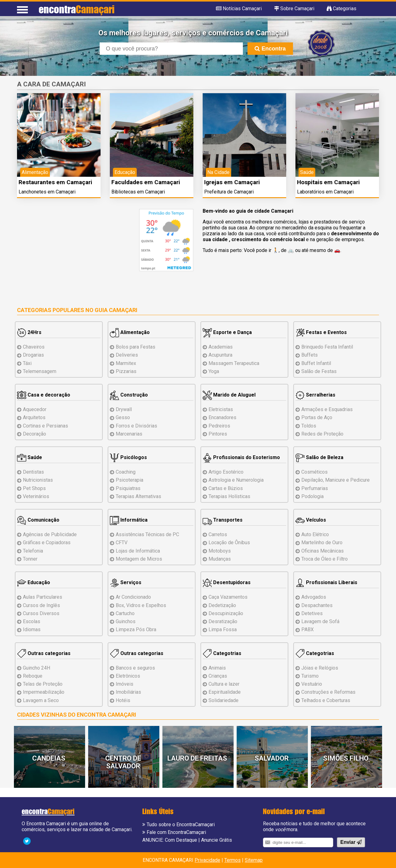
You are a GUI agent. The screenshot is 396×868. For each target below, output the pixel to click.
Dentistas (33, 472)
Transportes (223, 520)
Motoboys (220, 551)
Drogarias (33, 355)
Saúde (30, 457)
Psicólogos (128, 457)
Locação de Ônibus (229, 542)
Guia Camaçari (116, 310)
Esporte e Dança (227, 332)
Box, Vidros (141, 605)
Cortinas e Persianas (45, 426)
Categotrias (222, 653)
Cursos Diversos (41, 613)
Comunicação (38, 520)
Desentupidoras (227, 582)
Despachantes (317, 605)
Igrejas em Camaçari (232, 182)
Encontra (270, 49)
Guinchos (126, 621)
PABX (308, 629)
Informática (129, 520)
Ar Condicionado (133, 597)
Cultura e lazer (224, 684)
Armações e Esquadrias (327, 409)
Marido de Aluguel (229, 395)
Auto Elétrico (315, 534)
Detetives (312, 613)
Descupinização (226, 613)
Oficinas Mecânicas (323, 551)
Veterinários (36, 496)
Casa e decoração (44, 395)
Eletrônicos (128, 676)
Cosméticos (314, 472)
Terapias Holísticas (229, 496)
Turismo (310, 676)
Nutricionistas (38, 480)
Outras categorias (44, 653)
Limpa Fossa (223, 629)
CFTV (122, 542)
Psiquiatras (128, 488)
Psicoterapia (129, 480)
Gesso (123, 417)
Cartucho (125, 613)
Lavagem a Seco (41, 700)
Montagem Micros (139, 559)
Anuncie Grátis (217, 840)
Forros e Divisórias (136, 426)
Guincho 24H (37, 668)
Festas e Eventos (321, 332)
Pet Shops (34, 488)
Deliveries (127, 355)
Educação (34, 582)
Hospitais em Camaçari (328, 182)
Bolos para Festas (136, 347)
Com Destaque (181, 840)
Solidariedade (224, 700)
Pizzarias (126, 371)
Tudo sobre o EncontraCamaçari (181, 825)
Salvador (272, 758)
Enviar (351, 842)
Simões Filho (346, 758)
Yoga (214, 371)
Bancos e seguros (135, 668)
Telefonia (33, 551)
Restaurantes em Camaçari (55, 182)
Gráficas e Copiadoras (47, 542)
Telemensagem (40, 371)
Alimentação (130, 332)
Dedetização (222, 605)
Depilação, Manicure (336, 480)
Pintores (218, 434)
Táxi (27, 363)
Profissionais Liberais (326, 582)
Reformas (328, 692)
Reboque (33, 676)
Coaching (126, 472)
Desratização (223, 621)
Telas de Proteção (43, 684)
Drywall (124, 409)
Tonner (30, 559)
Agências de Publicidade (50, 534)
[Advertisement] (69, 252)
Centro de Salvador (123, 762)
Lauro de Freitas (197, 758)
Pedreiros (219, 426)
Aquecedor (35, 409)
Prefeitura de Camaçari (229, 192)
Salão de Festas (319, 371)
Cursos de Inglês (41, 605)
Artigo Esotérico (226, 472)
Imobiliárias (128, 692)
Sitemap (254, 860)
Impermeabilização (44, 692)
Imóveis (125, 684)
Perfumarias (315, 488)
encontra (77, 9)
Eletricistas (221, 409)
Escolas (32, 621)
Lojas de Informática (138, 551)
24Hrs (29, 332)
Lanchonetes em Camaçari (47, 192)
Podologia (312, 496)
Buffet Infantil (316, 363)
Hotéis (123, 700)
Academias (221, 347)
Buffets (310, 355)
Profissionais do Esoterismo (241, 457)
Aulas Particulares (43, 597)
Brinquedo (327, 347)
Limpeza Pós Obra (136, 629)
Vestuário (312, 684)
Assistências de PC (147, 534)
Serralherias (315, 395)
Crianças (218, 676)
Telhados (326, 700)
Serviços (126, 582)
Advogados (314, 597)
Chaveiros (34, 347)
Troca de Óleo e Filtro (325, 559)
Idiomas (32, 629)
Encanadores (222, 417)
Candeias (49, 758)
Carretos (218, 534)
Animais (217, 668)
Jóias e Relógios (320, 668)
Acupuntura (220, 355)
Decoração (34, 434)
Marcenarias (129, 434)
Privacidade (207, 860)
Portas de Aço (317, 417)
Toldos (309, 426)
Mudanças (220, 559)
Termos (232, 860)
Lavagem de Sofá (320, 621)
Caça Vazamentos (228, 597)
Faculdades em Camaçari (146, 182)
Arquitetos (34, 417)
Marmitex (126, 363)
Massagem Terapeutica (234, 363)
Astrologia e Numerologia (236, 480)
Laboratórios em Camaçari (325, 192)
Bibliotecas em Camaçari (138, 192)
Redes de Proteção (322, 434)
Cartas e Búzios (226, 488)
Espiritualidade (225, 692)
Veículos (311, 520)
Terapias (138, 496)
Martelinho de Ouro (322, 542)
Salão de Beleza (319, 457)
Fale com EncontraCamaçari (176, 832)
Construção (129, 395)
